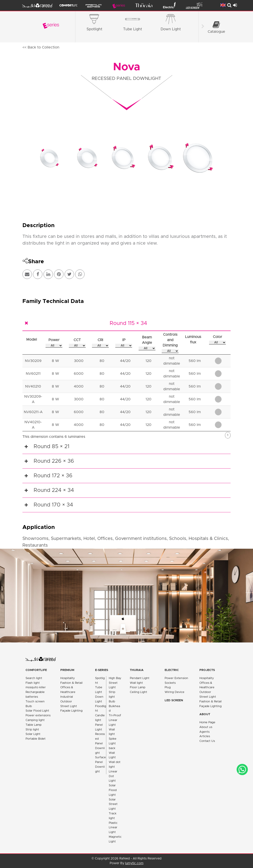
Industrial (67, 697)
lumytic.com (134, 863)
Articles (205, 736)
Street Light (69, 706)
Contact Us (207, 741)
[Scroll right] (203, 27)
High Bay (115, 678)
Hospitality (68, 678)
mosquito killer (36, 687)
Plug (168, 687)
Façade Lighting (71, 711)
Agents (204, 732)
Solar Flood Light (37, 711)
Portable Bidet (36, 739)
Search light (34, 678)
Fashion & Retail (71, 683)
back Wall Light (112, 753)
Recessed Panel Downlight (100, 743)
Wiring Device (174, 692)
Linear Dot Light (113, 776)
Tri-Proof (115, 716)
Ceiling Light (138, 692)
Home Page (207, 722)
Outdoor (66, 702)
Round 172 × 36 (53, 476)
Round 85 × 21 (51, 447)
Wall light (136, 683)
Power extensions (38, 716)
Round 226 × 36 (54, 461)
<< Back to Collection (41, 47)
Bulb (29, 706)
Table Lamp (34, 725)
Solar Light (33, 734)
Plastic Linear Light (113, 828)
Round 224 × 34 (54, 490)
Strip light (32, 730)
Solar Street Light (113, 804)
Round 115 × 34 (128, 323)
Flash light (33, 683)
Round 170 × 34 (53, 505)
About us (206, 727)
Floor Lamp (138, 687)
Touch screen (35, 702)
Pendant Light (140, 678)
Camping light (35, 720)
